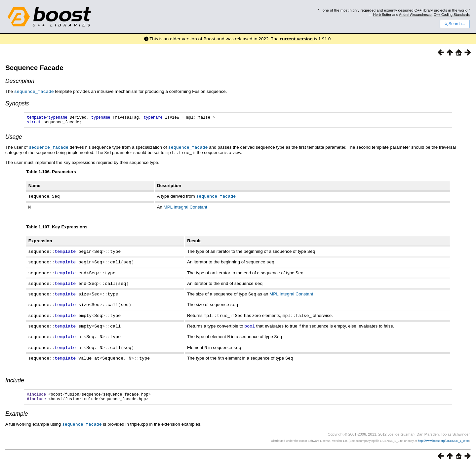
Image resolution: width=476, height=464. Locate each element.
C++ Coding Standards (452, 15)
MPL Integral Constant (185, 208)
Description (20, 81)
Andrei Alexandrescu (415, 15)
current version (296, 39)
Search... (455, 24)
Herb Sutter (382, 15)
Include (15, 377)
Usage (14, 138)
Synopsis (17, 103)
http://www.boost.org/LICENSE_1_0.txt (443, 439)
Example (17, 412)
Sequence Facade (34, 68)
